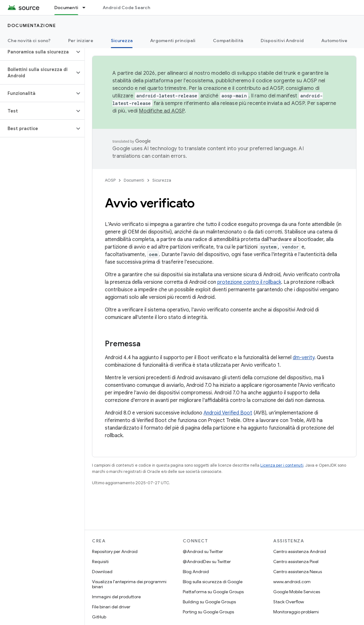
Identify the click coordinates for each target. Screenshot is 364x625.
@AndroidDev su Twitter (207, 562)
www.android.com (292, 582)
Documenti (134, 180)
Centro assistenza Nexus (298, 572)
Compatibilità (228, 41)
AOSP (110, 180)
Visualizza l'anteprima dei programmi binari (129, 584)
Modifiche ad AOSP (162, 111)
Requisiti (100, 562)
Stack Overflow (289, 602)
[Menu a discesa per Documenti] (87, 8)
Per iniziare (81, 41)
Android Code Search (126, 8)
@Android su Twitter (203, 551)
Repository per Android (115, 551)
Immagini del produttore (116, 597)
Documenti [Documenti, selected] (66, 8)
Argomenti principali (173, 41)
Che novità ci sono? (29, 41)
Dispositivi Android (282, 41)
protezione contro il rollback (249, 282)
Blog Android (196, 572)
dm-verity (304, 358)
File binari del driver (111, 607)
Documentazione (32, 25)
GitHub (99, 617)
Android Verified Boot (228, 413)
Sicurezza (162, 180)
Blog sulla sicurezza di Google (213, 582)
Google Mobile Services (297, 592)
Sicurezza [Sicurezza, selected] (122, 41)
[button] (37, 52)
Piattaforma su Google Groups (213, 592)
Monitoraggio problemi (296, 612)
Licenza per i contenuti (282, 465)
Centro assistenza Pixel (296, 562)
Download (102, 572)
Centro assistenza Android (300, 551)
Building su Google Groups (209, 602)
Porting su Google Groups (208, 612)
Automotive (334, 41)
